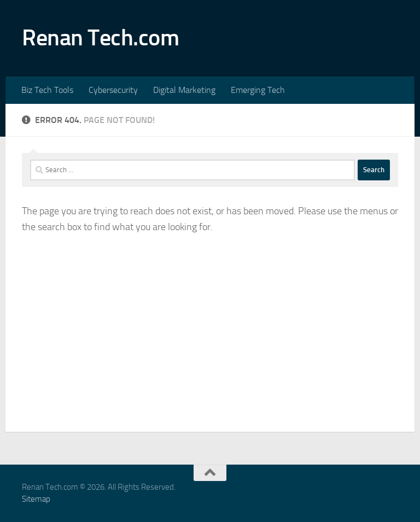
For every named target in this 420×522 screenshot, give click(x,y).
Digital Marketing (184, 90)
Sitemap (36, 499)
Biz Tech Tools (47, 90)
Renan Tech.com (100, 38)
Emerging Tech (258, 90)
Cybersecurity (113, 90)
